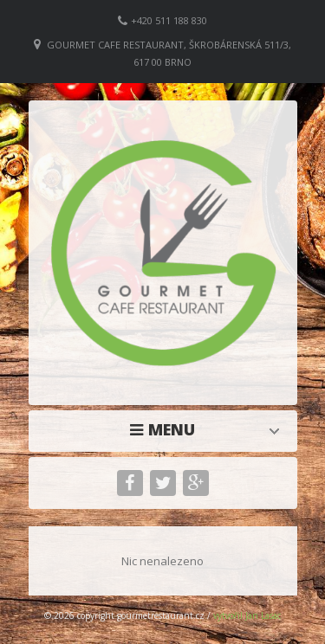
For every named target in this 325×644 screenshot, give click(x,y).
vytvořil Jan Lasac (247, 615)
